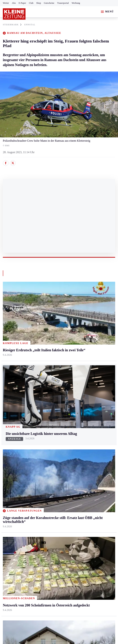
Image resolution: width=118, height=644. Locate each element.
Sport (6, 456)
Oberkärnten (47, 408)
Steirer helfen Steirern (90, 483)
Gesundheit (84, 387)
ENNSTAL (30, 25)
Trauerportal (63, 3)
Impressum (10, 568)
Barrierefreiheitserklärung (62, 568)
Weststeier (9, 448)
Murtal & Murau (12, 408)
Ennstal (7, 387)
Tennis (7, 483)
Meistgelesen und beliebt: (18, 531)
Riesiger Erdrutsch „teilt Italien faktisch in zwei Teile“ (39, 549)
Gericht (82, 517)
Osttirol (45, 414)
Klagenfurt (46, 387)
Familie (82, 435)
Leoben (7, 401)
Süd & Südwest (12, 428)
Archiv (44, 477)
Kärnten (45, 380)
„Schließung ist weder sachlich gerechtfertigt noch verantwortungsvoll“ (49, 544)
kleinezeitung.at (22, 581)
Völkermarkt (48, 435)
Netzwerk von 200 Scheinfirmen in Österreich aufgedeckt (41, 554)
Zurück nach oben (59, 371)
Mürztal (7, 414)
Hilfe (43, 463)
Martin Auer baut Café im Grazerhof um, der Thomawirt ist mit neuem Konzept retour (57, 538)
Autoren (45, 470)
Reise (81, 408)
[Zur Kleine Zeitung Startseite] (14, 14)
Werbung (76, 3)
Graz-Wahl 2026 (87, 511)
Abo (14, 3)
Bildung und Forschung (91, 504)
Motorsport (9, 490)
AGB (23, 568)
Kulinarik (83, 421)
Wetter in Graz (86, 470)
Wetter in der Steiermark (92, 463)
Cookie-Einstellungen (95, 568)
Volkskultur (84, 477)
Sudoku (45, 490)
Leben (82, 380)
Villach (44, 428)
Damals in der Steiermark (92, 490)
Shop (39, 3)
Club (31, 3)
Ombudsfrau (85, 401)
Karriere (82, 428)
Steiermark (10, 380)
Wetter (6, 3)
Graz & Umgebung (14, 394)
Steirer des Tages (87, 497)
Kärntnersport (11, 470)
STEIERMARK (12, 25)
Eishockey (9, 504)
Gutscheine (49, 3)
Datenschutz (36, 568)
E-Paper (22, 3)
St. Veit (44, 421)
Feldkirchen (47, 394)
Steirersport (10, 463)
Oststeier (8, 421)
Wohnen (82, 414)
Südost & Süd (11, 435)
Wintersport (10, 497)
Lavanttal (46, 401)
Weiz (6, 442)
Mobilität (83, 394)
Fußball (7, 477)
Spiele (44, 483)
